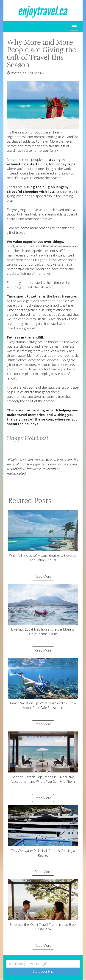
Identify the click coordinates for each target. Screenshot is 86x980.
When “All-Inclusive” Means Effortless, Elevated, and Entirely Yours (43, 536)
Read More (43, 576)
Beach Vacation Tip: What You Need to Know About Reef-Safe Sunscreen (43, 684)
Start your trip (43, 971)
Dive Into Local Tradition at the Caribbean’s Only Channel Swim (43, 610)
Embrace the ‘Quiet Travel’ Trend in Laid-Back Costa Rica (43, 905)
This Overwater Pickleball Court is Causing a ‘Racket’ (43, 831)
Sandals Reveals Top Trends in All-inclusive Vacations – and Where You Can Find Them (43, 758)
